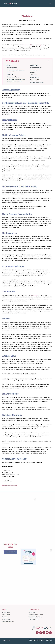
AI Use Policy (32, 612)
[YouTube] (47, 633)
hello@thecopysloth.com (10, 485)
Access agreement (12, 68)
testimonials (34, 295)
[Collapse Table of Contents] (27, 61)
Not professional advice (13, 77)
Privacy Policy (41, 45)
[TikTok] (41, 633)
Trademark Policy (34, 619)
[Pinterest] (37, 633)
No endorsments (35, 77)
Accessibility (6, 612)
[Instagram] (50, 633)
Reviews (33, 72)
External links (11, 74)
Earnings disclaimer (36, 80)
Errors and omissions (36, 68)
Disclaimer (9, 65)
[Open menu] (50, 4)
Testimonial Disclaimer (35, 617)
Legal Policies (7, 640)
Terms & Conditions (28, 45)
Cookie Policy (6, 615)
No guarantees (34, 65)
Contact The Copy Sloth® (37, 82)
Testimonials (34, 70)
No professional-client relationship (16, 79)
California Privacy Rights (36, 615)
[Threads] (44, 633)
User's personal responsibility (15, 82)
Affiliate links (34, 75)
